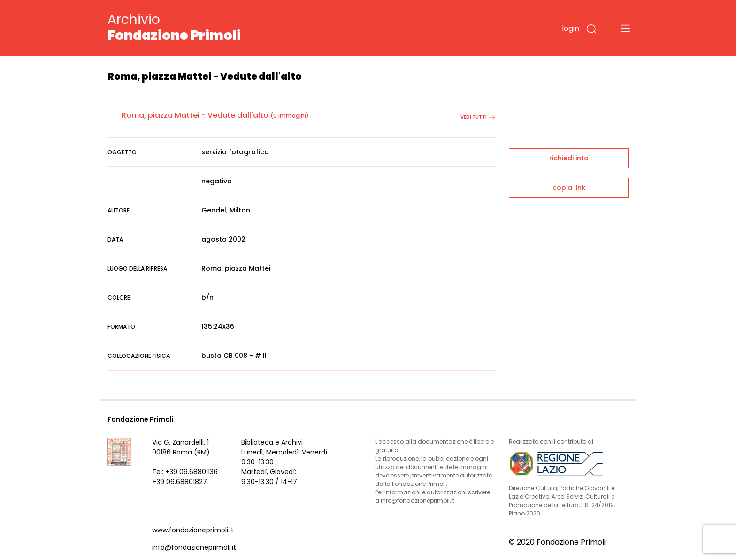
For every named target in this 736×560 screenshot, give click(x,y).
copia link (569, 188)
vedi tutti (478, 117)
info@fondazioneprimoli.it (194, 547)
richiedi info (569, 158)
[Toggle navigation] (625, 28)
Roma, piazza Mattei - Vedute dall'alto (195, 115)
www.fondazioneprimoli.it (193, 530)
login (571, 28)
